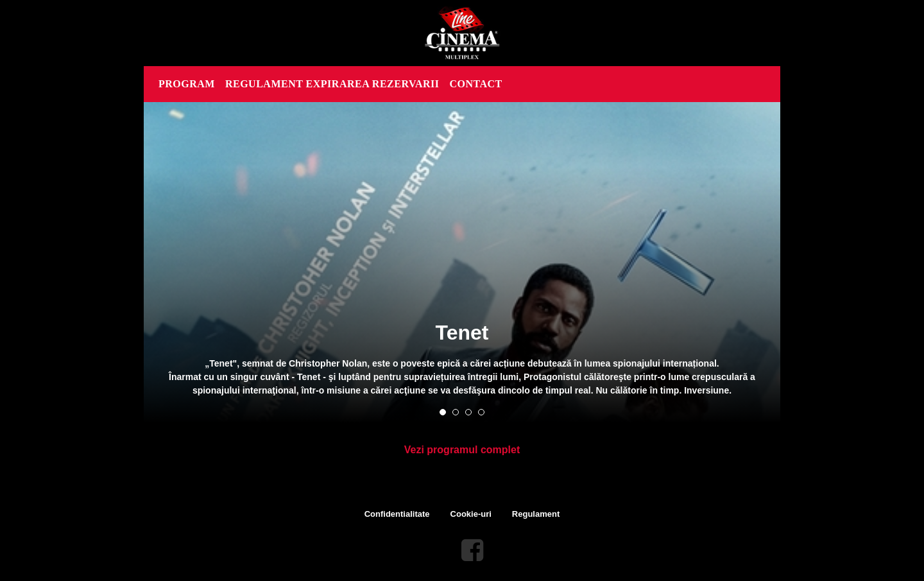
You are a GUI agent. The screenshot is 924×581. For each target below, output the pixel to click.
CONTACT (475, 84)
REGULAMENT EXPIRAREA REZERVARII (332, 84)
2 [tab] (456, 412)
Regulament (536, 514)
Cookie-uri (471, 514)
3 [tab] (468, 412)
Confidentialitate (397, 514)
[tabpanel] (462, 263)
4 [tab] (481, 412)
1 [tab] (443, 412)
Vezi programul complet (462, 450)
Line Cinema (462, 33)
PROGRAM (187, 84)
